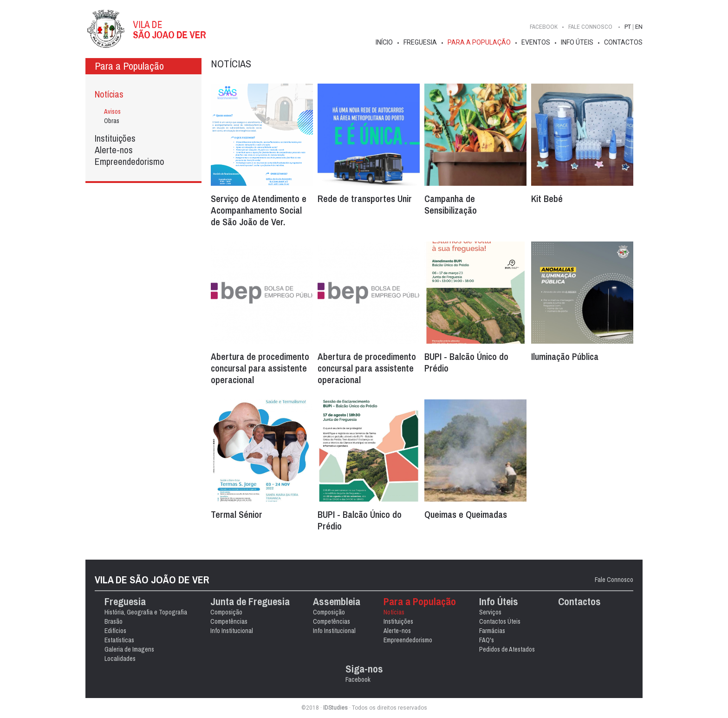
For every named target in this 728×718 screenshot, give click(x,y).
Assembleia (337, 602)
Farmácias (492, 631)
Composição (226, 612)
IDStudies (335, 708)
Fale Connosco (614, 580)
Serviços (490, 612)
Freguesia (420, 42)
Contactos (623, 42)
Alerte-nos (114, 150)
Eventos (536, 42)
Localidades (120, 659)
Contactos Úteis (500, 621)
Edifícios (115, 631)
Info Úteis (577, 42)
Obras (112, 121)
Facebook (544, 27)
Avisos (112, 111)
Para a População (479, 42)
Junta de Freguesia (250, 602)
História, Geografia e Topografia (146, 612)
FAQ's (487, 640)
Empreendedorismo (130, 161)
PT (628, 27)
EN (639, 27)
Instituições (115, 138)
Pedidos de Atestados (507, 649)
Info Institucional (232, 631)
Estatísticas (119, 640)
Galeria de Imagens (129, 649)
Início (384, 42)
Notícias (109, 94)
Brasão (114, 621)
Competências (229, 621)
